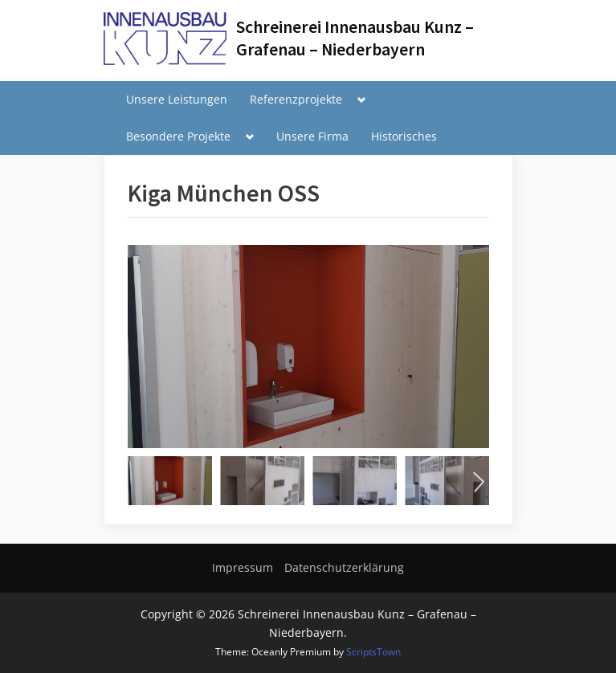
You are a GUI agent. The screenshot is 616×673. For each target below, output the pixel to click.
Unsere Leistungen (177, 99)
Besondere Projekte (178, 136)
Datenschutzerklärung (344, 567)
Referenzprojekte (296, 99)
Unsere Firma (312, 136)
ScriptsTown (373, 652)
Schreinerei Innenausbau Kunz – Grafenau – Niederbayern (355, 38)
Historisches (404, 136)
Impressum (243, 567)
